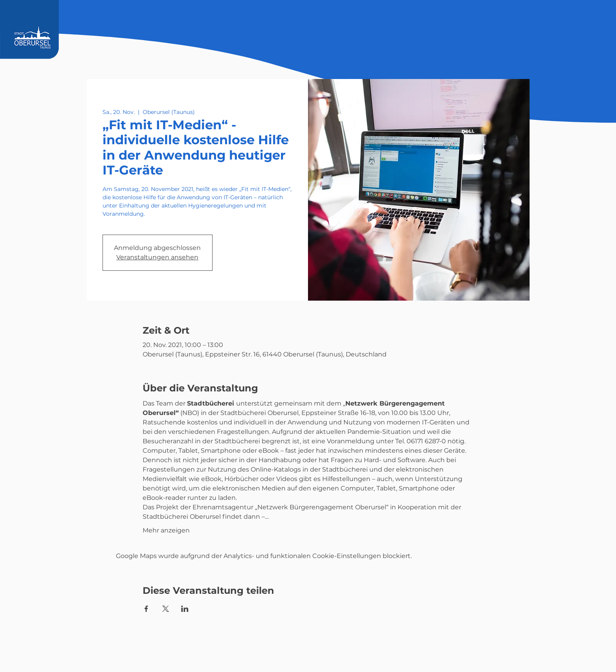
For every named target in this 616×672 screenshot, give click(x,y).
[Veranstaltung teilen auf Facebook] (146, 609)
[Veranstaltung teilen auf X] (166, 609)
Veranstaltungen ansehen (157, 257)
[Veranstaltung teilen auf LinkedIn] (185, 609)
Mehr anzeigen (166, 530)
